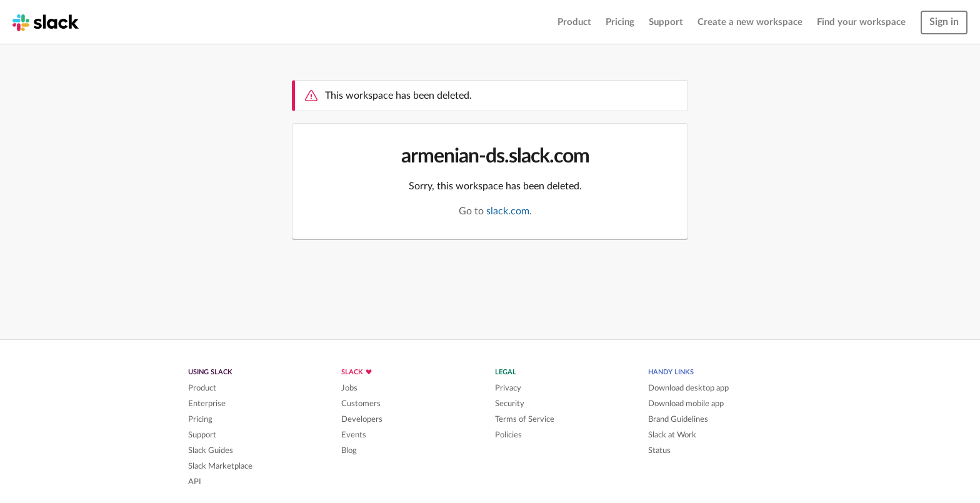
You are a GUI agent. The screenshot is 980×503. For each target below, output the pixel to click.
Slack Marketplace (220, 466)
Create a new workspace (750, 22)
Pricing (620, 22)
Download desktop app (688, 388)
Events (354, 435)
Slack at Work (672, 435)
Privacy (508, 388)
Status (659, 451)
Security (510, 404)
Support (666, 22)
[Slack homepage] (46, 22)
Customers (361, 404)
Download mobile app (686, 404)
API (195, 482)
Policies (508, 435)
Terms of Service (525, 419)
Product (574, 22)
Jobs (349, 388)
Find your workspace (861, 22)
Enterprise (207, 404)
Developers (362, 419)
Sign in (944, 22)
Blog (349, 451)
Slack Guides (211, 451)
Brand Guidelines (678, 419)
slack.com (508, 211)
